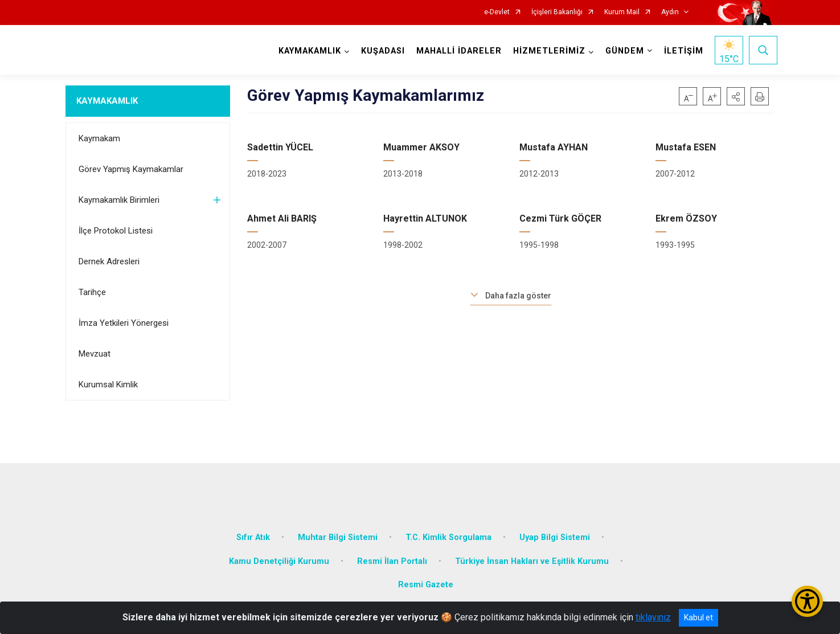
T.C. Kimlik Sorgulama (448, 527)
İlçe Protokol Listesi (116, 231)
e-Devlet (497, 12)
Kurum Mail (622, 12)
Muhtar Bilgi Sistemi (338, 527)
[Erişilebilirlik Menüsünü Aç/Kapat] (807, 601)
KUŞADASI (380, 51)
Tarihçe (92, 292)
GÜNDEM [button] (622, 51)
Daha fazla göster (518, 296)
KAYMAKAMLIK (107, 101)
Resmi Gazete (426, 574)
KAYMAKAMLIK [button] (307, 51)
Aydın (670, 12)
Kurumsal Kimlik (108, 385)
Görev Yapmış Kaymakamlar (131, 169)
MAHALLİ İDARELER (456, 51)
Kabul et (698, 617)
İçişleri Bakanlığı (557, 12)
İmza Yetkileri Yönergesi (124, 323)
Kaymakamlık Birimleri (119, 200)
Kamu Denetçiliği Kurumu (279, 551)
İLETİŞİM (681, 51)
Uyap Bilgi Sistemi (555, 527)
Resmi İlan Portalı (392, 551)
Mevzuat (95, 354)
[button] (736, 96)
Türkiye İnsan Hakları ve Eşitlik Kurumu (532, 551)
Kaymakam (99, 138)
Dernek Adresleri (109, 261)
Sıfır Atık (253, 527)
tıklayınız (653, 617)
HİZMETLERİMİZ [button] (546, 51)
